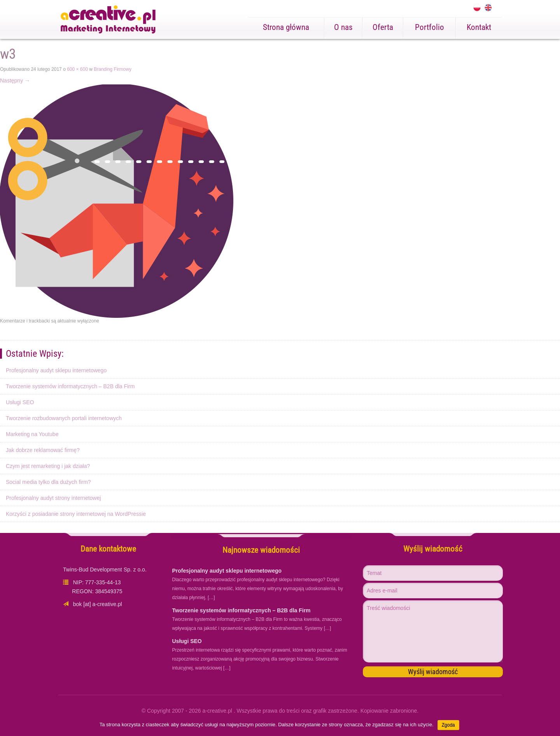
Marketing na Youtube (32, 434)
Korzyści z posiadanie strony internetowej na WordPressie (76, 514)
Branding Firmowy (113, 69)
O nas (343, 27)
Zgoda (448, 725)
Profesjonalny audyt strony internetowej (53, 498)
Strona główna (286, 27)
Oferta (383, 27)
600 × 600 (77, 69)
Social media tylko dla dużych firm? (48, 482)
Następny (15, 81)
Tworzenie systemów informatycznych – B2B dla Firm (70, 386)
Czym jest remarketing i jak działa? (48, 466)
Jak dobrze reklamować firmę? (43, 450)
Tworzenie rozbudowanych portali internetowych (64, 418)
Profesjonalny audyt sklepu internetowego (56, 370)
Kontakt (479, 27)
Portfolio (430, 27)
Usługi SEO (20, 402)
